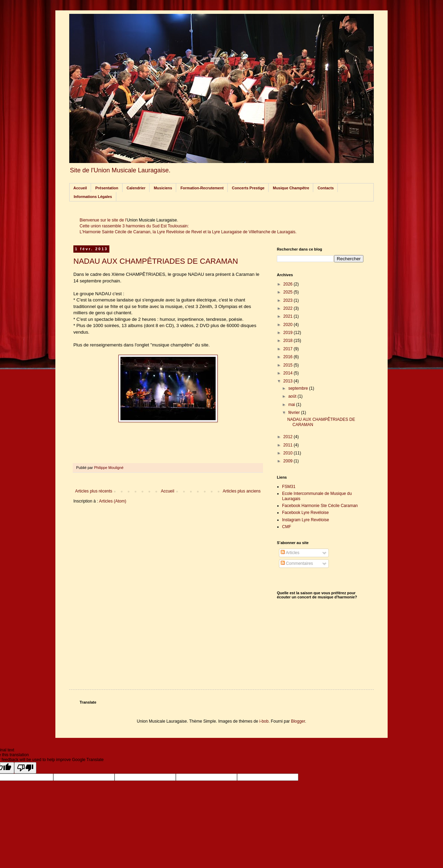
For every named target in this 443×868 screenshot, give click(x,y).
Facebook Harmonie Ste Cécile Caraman (320, 506)
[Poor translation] (25, 768)
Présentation (107, 188)
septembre (299, 388)
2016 (289, 357)
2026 (289, 284)
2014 (289, 373)
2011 (289, 445)
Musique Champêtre (291, 188)
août (293, 396)
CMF (287, 527)
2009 (289, 461)
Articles (290, 553)
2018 (289, 341)
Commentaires (297, 563)
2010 (289, 453)
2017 (289, 349)
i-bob (264, 721)
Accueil (80, 188)
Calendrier (136, 188)
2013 (289, 381)
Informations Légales (93, 197)
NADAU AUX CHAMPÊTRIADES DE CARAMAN (156, 261)
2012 (289, 437)
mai (292, 405)
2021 (289, 316)
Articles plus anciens (242, 491)
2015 (289, 365)
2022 (289, 308)
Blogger (298, 721)
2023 (289, 300)
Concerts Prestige (248, 188)
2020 (289, 325)
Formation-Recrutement (202, 188)
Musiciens (163, 188)
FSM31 (289, 487)
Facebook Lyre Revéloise (305, 513)
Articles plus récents (94, 491)
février (295, 413)
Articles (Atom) (113, 501)
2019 (289, 333)
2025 (289, 292)
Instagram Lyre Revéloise (306, 520)
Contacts (326, 188)
